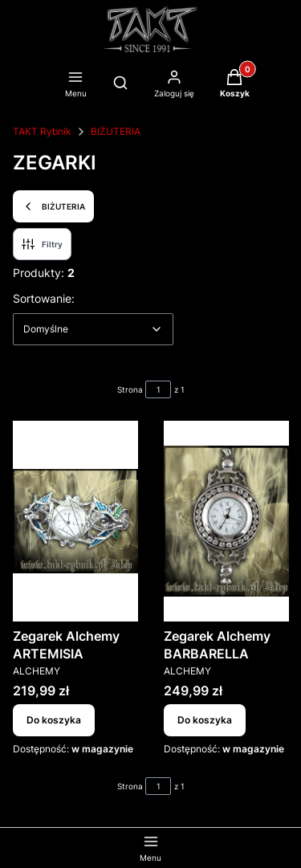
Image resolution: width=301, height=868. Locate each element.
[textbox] (93, 329)
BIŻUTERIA (116, 131)
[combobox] (93, 329)
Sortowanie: (44, 298)
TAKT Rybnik (42, 131)
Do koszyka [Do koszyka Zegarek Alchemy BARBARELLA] (205, 720)
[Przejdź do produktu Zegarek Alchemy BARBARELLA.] (226, 521)
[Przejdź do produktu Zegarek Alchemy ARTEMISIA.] (75, 521)
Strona (130, 389)
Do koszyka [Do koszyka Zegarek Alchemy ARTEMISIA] (54, 720)
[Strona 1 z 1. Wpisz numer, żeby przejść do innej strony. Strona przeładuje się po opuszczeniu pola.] (158, 389)
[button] (235, 85)
